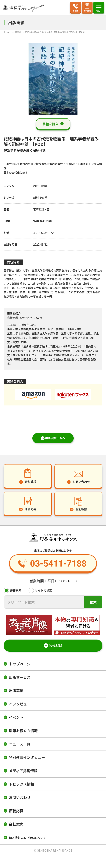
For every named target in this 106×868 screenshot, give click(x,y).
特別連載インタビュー (27, 757)
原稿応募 (16, 811)
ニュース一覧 (20, 744)
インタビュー (20, 704)
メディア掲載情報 (23, 771)
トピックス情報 (21, 784)
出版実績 (16, 691)
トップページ (20, 664)
